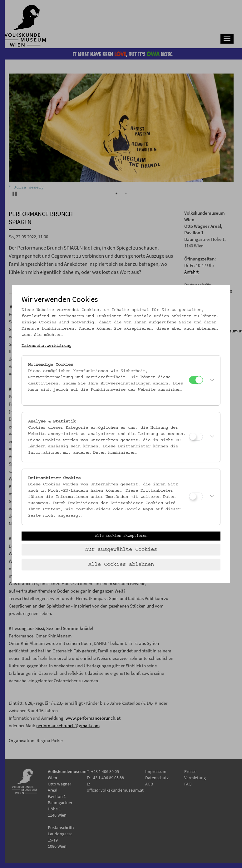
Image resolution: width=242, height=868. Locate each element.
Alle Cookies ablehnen (121, 565)
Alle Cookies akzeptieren (121, 536)
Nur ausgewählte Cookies (121, 550)
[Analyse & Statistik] (196, 437)
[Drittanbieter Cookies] (196, 496)
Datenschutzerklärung (47, 346)
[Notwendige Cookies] (196, 380)
